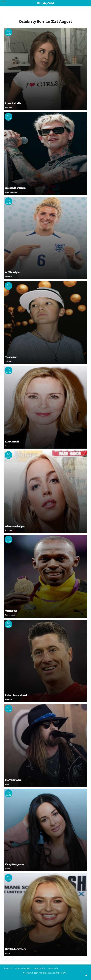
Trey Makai (11, 357)
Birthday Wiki (45, 3)
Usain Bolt (11, 611)
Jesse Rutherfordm (15, 188)
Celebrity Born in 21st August (45, 22)
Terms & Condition (23, 968)
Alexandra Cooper (15, 526)
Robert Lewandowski (17, 696)
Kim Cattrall (12, 442)
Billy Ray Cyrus (13, 780)
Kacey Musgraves (15, 865)
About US (8, 968)
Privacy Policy (39, 968)
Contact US (53, 968)
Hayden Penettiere (15, 949)
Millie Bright (12, 273)
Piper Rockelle (13, 104)
